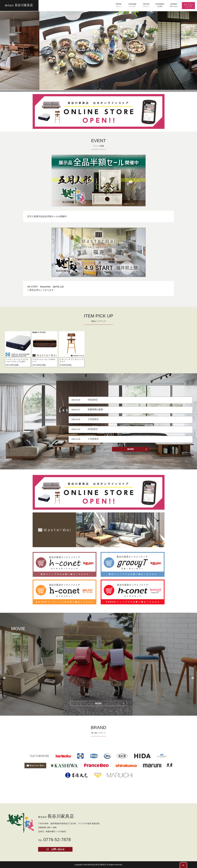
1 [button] (92, 86)
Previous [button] (4, 678)
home (119, 5)
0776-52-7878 (57, 840)
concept (132, 5)
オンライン (188, 5)
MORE (131, 449)
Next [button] (193, 678)
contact (174, 5)
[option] (18, 348)
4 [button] (105, 86)
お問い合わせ (55, 849)
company (160, 5)
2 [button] (96, 86)
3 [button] (101, 86)
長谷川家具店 (19, 5)
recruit (146, 5)
